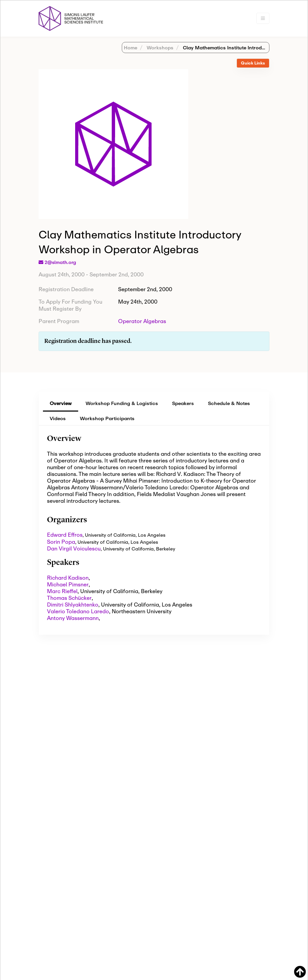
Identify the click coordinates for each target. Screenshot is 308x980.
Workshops (159, 48)
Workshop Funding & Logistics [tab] (122, 403)
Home (131, 48)
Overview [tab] (61, 403)
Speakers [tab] (183, 403)
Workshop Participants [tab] (107, 418)
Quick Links (253, 63)
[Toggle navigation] (263, 18)
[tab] (253, 63)
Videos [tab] (58, 418)
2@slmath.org (60, 262)
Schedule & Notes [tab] (229, 403)
